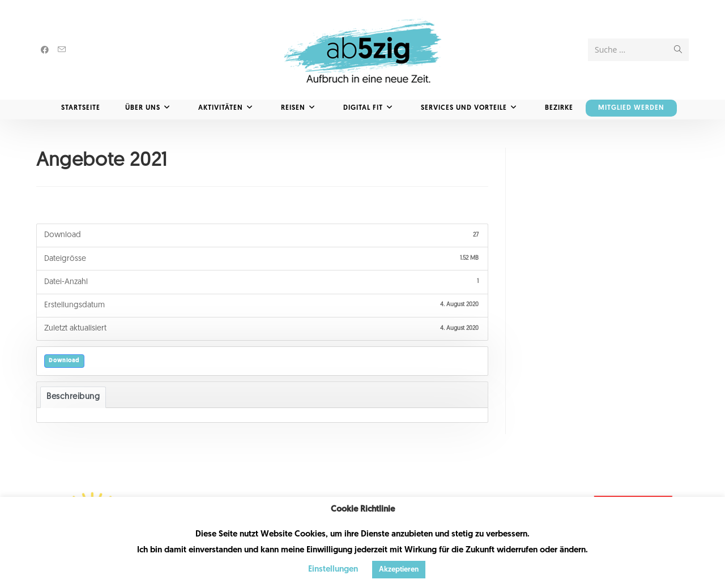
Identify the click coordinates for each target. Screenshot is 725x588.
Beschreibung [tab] (73, 397)
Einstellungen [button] (333, 570)
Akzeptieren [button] (399, 570)
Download (64, 361)
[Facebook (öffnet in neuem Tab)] (45, 50)
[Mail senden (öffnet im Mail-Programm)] (62, 50)
